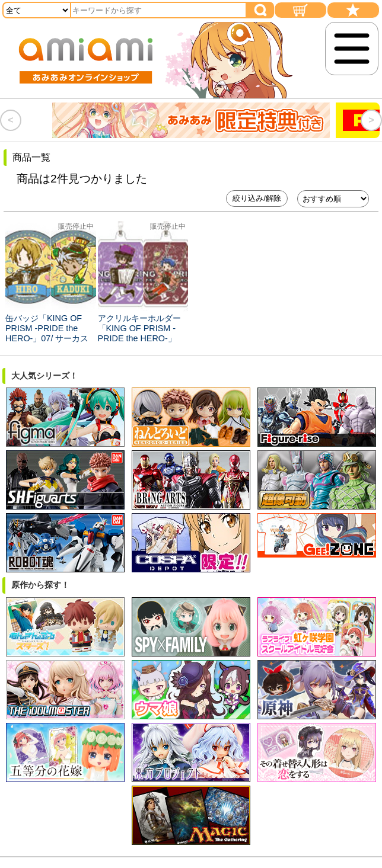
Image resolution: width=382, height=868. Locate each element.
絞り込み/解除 (257, 198)
